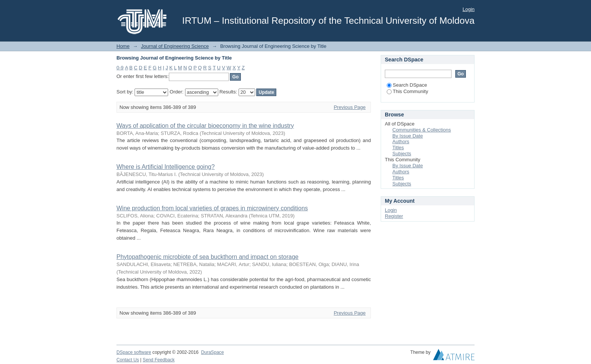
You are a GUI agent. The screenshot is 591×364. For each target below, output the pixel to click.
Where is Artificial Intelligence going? (166, 167)
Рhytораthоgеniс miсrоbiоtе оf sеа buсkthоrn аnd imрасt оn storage (207, 257)
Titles (398, 148)
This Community (407, 91)
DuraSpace (212, 352)
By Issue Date (408, 136)
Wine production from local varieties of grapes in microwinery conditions (212, 208)
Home (123, 46)
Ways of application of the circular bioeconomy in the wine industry (205, 126)
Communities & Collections (422, 130)
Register (394, 216)
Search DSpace (407, 85)
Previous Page (350, 107)
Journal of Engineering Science (175, 46)
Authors (401, 141)
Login (469, 9)
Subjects (402, 154)
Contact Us (128, 360)
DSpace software (134, 352)
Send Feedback (159, 360)
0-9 (120, 68)
